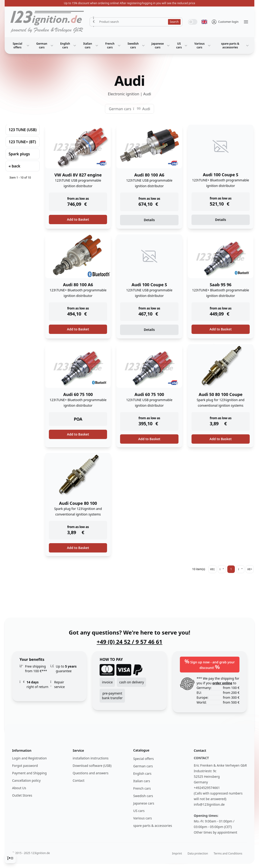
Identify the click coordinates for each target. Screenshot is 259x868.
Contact (79, 780)
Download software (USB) (92, 766)
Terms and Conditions (228, 853)
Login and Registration (29, 758)
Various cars (203, 45)
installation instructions (91, 758)
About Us (19, 788)
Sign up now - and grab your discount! (210, 664)
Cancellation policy (26, 780)
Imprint (177, 853)
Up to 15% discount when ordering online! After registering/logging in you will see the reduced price (130, 3)
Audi (146, 109)
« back (14, 166)
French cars (113, 45)
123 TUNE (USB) (23, 130)
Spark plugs (19, 154)
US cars (182, 45)
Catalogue (141, 750)
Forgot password (25, 766)
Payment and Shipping (29, 773)
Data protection (198, 853)
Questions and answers (91, 773)
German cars (45, 45)
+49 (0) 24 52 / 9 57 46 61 (129, 642)
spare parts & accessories (235, 45)
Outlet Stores (22, 795)
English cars (69, 45)
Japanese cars (161, 45)
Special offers (22, 45)
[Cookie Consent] (10, 858)
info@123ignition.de (209, 804)
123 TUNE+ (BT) (22, 142)
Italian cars (91, 45)
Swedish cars (137, 45)
